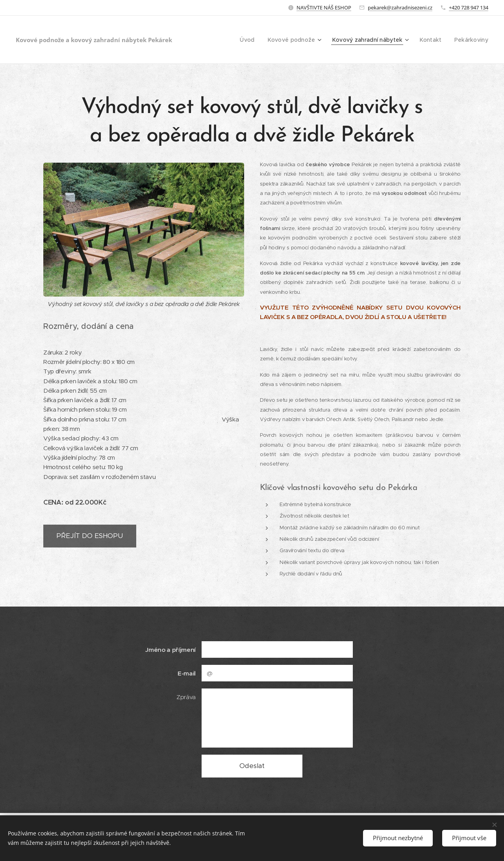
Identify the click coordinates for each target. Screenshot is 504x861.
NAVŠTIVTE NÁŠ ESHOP (324, 7)
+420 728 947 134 (469, 7)
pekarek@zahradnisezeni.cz (400, 7)
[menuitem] (256, 40)
